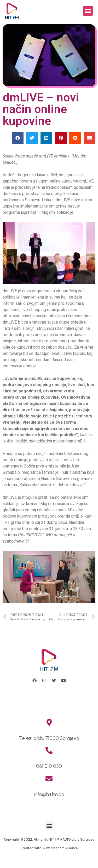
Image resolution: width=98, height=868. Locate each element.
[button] (88, 11)
